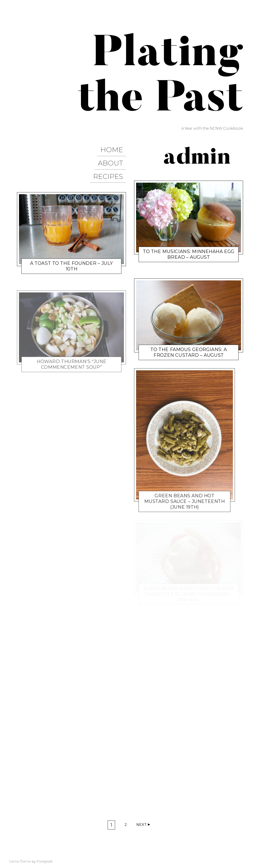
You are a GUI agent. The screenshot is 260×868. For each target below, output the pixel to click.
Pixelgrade (45, 861)
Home (115, 148)
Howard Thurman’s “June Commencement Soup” (72, 354)
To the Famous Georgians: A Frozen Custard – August (189, 352)
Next (142, 825)
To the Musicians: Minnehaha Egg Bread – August (189, 254)
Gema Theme (20, 861)
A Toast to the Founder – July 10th (72, 255)
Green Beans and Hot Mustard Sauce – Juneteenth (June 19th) (184, 501)
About (113, 158)
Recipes (111, 168)
